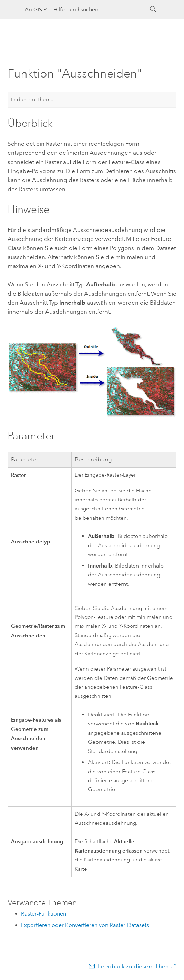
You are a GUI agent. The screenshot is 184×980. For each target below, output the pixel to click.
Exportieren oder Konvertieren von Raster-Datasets (85, 925)
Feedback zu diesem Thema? (137, 966)
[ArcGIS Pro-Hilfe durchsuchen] (85, 9)
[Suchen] (153, 9)
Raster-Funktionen (44, 914)
